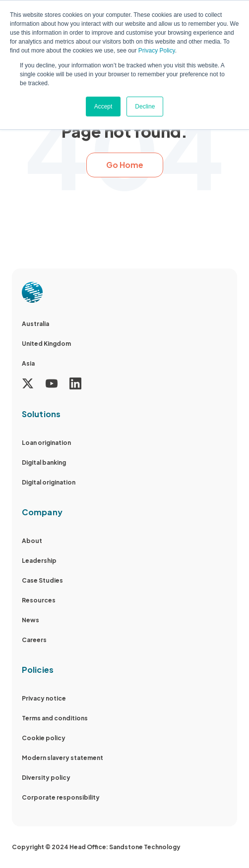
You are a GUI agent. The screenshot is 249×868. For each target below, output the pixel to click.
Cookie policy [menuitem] (44, 738)
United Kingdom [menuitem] (46, 344)
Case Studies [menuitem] (42, 580)
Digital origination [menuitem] (49, 482)
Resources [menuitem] (39, 600)
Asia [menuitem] (28, 363)
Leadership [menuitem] (39, 561)
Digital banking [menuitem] (44, 462)
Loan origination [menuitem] (46, 443)
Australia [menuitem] (35, 324)
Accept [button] (103, 107)
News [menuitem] (31, 620)
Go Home (125, 165)
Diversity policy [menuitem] (46, 778)
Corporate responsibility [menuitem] (61, 797)
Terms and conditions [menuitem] (55, 718)
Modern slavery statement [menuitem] (62, 758)
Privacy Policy (157, 51)
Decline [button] (145, 107)
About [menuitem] (32, 541)
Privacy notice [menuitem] (44, 698)
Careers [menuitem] (34, 640)
